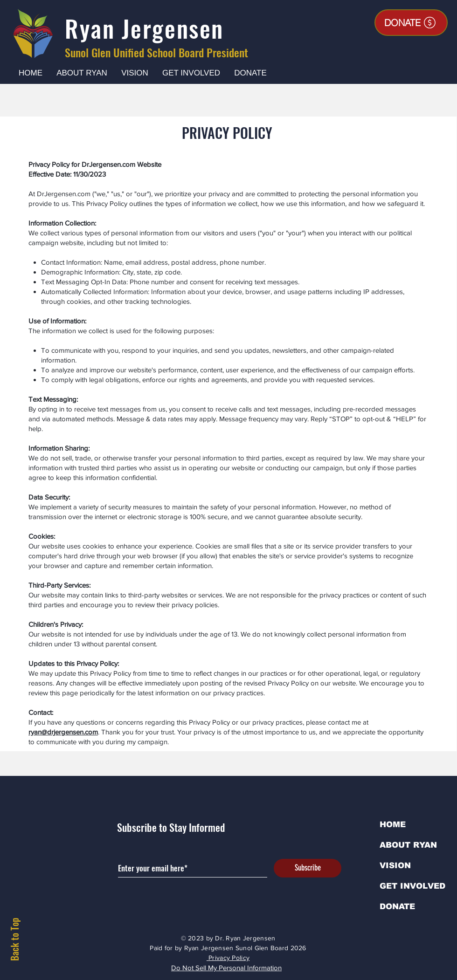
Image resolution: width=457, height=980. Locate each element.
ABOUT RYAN (408, 845)
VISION (395, 866)
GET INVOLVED (412, 886)
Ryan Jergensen (144, 28)
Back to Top (14, 939)
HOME (393, 825)
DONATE (397, 907)
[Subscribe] (308, 868)
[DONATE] (411, 23)
